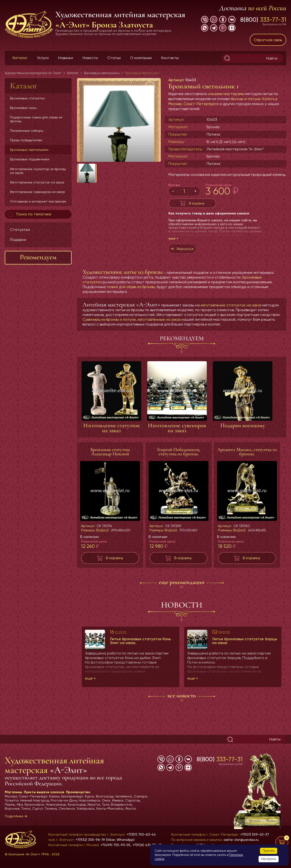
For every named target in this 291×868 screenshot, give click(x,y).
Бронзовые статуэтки (27, 98)
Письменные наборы (27, 131)
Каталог (20, 58)
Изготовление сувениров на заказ (37, 192)
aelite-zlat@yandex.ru (241, 840)
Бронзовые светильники (29, 150)
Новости (90, 58)
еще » (173, 241)
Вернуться (187, 252)
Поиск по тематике (29, 214)
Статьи (114, 58)
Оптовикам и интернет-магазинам (38, 201)
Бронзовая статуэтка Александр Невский (110, 457)
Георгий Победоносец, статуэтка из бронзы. (179, 457)
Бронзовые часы (23, 108)
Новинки (66, 58)
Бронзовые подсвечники (30, 159)
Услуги (43, 58)
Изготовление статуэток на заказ (37, 182)
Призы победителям (26, 140)
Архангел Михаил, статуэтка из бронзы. (247, 457)
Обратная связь (268, 40)
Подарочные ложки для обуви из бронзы (36, 119)
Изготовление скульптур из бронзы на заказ (38, 171)
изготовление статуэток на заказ (231, 310)
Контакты (170, 58)
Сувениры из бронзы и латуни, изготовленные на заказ (132, 324)
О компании (141, 58)
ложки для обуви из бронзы (131, 292)
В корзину (197, 204)
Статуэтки (20, 230)
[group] (119, 120)
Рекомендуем (38, 257)
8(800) (263, 20)
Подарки (18, 240)
